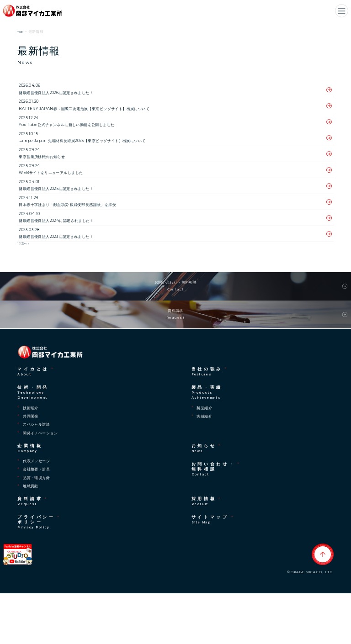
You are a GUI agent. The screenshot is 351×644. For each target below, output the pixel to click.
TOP (21, 32)
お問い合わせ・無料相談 (176, 320)
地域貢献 (31, 537)
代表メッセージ (36, 512)
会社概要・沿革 (36, 520)
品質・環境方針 (36, 528)
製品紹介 (204, 459)
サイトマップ (210, 571)
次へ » (25, 272)
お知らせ (204, 499)
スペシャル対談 (36, 475)
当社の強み (207, 423)
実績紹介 (204, 467)
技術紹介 (31, 459)
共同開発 (31, 467)
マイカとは (33, 423)
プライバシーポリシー (36, 573)
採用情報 (204, 552)
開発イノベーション (40, 484)
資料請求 (175, 360)
